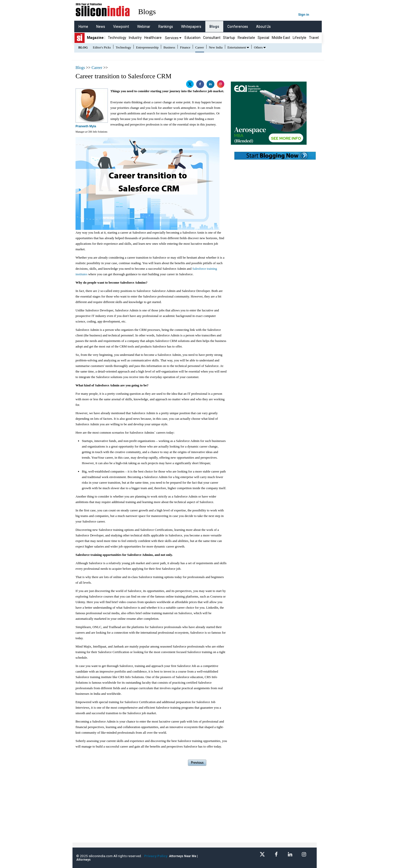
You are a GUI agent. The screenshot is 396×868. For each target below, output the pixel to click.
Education (193, 38)
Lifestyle (300, 38)
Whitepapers (191, 27)
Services (173, 38)
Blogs (214, 27)
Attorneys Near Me (183, 856)
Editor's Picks (102, 47)
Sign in (304, 15)
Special (263, 38)
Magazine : (96, 38)
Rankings (166, 27)
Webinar (144, 27)
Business (169, 47)
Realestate (246, 38)
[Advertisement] (151, 807)
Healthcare (153, 38)
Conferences (238, 27)
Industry (135, 38)
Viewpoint (121, 27)
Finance (185, 47)
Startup (229, 38)
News (101, 27)
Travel (314, 38)
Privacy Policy (157, 856)
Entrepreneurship (147, 47)
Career (200, 47)
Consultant (212, 38)
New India (216, 47)
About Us (263, 27)
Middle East (281, 38)
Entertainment (237, 47)
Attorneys (83, 860)
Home (83, 27)
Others (258, 47)
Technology (117, 38)
